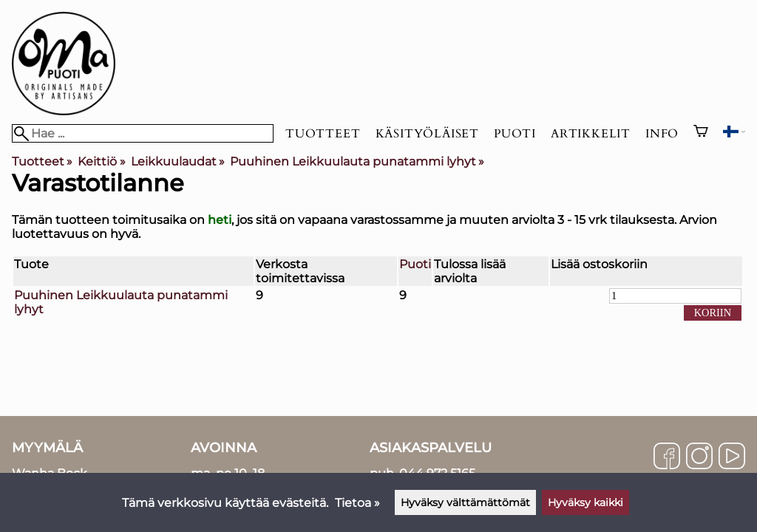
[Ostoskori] (701, 133)
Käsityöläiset (427, 134)
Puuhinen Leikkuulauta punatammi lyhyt (357, 161)
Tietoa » (357, 503)
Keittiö (101, 161)
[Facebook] (667, 457)
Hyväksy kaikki (585, 502)
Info (662, 134)
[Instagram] (699, 457)
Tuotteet (323, 134)
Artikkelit (591, 134)
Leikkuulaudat (178, 161)
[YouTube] (732, 457)
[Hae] (143, 133)
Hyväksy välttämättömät (465, 502)
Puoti (515, 134)
